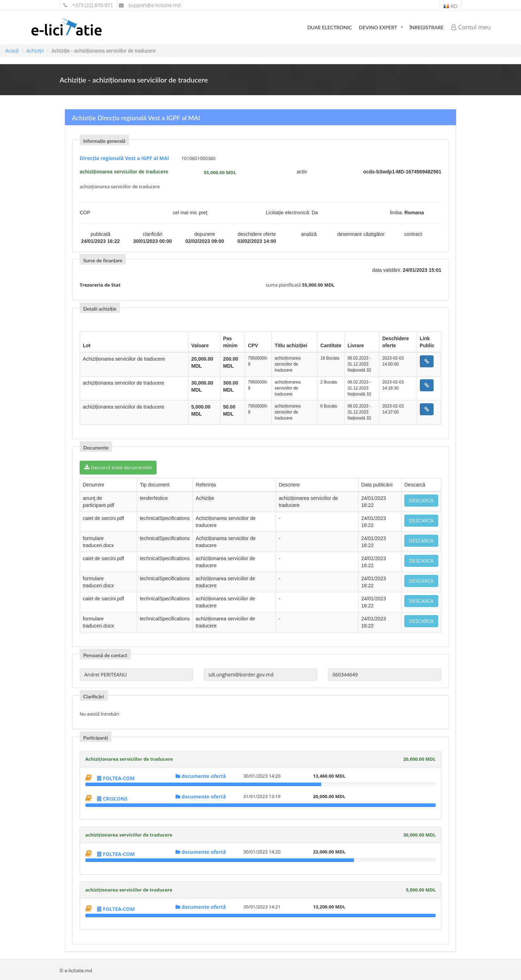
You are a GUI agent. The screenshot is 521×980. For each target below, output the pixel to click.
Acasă (12, 51)
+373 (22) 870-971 (88, 5)
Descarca (421, 500)
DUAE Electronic (330, 27)
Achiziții (35, 51)
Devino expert (378, 27)
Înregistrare (427, 27)
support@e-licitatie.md (150, 5)
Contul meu (471, 27)
